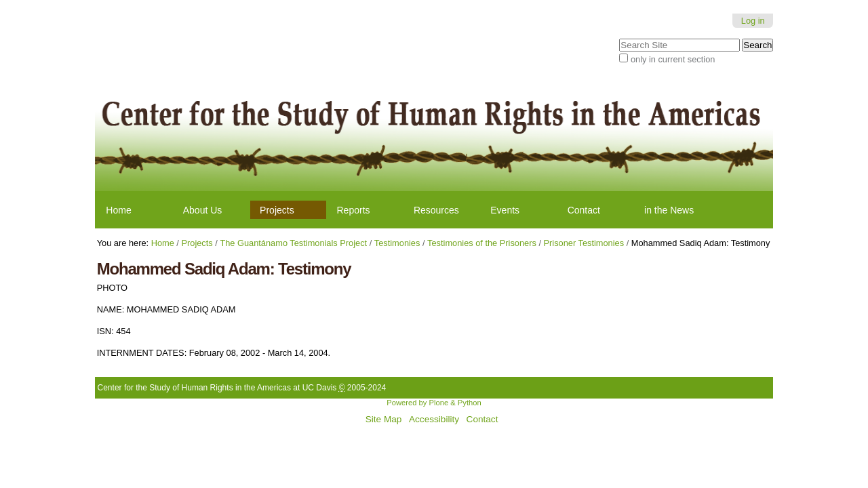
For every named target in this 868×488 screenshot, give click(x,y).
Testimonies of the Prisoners (482, 243)
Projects (277, 210)
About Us (203, 210)
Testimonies (397, 243)
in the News (669, 210)
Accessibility (434, 419)
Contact (584, 210)
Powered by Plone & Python (434, 403)
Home (118, 210)
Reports (354, 210)
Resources (436, 210)
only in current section (673, 59)
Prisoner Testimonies (584, 243)
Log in (753, 21)
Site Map (384, 419)
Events (505, 210)
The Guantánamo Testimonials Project (293, 243)
